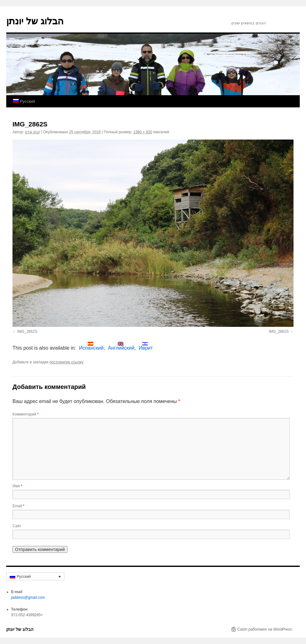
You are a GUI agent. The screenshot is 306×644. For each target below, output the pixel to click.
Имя (17, 486)
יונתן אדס (32, 132)
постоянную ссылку (67, 362)
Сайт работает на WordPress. (265, 629)
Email (18, 506)
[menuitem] (24, 101)
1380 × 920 (143, 132)
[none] (35, 576)
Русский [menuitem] (24, 577)
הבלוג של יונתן (35, 21)
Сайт (17, 526)
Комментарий (26, 414)
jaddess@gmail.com (28, 597)
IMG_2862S (27, 332)
